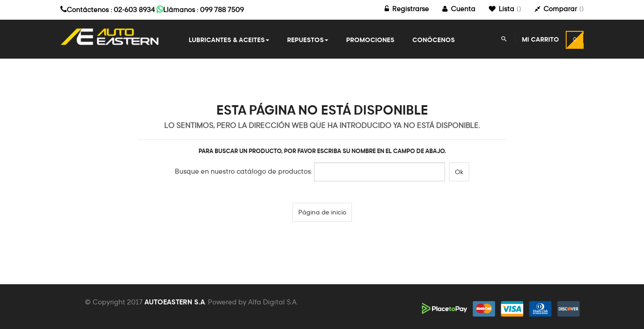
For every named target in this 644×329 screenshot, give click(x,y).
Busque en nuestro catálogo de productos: (244, 172)
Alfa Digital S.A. (273, 302)
